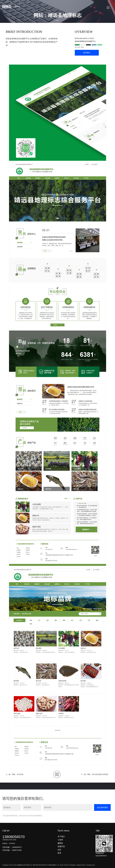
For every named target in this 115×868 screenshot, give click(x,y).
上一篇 (15, 771)
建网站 (60, 840)
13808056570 (13, 834)
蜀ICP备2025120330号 (40, 862)
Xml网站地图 (51, 862)
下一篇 (95, 771)
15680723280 (17, 847)
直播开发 (61, 843)
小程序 (60, 837)
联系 (59, 850)
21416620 (12, 840)
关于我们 (61, 834)
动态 (59, 847)
